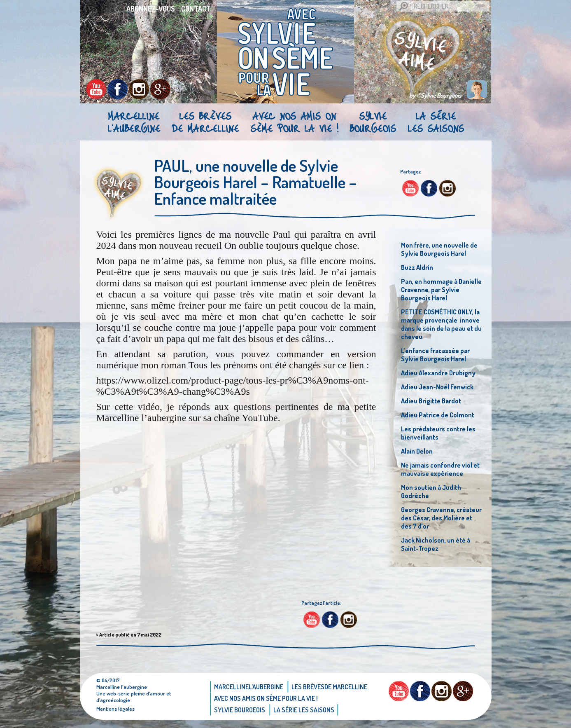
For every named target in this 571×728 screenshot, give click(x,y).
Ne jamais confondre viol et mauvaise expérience (440, 469)
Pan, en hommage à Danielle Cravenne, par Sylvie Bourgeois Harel (441, 290)
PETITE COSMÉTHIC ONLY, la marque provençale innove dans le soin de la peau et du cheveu (441, 324)
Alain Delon (417, 451)
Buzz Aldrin (417, 267)
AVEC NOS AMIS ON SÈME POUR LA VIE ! (294, 122)
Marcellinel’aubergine (134, 122)
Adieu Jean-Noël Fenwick (437, 387)
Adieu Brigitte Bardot (431, 401)
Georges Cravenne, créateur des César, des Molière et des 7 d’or (441, 518)
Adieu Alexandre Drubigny (438, 373)
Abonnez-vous (151, 9)
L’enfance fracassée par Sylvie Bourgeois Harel (435, 355)
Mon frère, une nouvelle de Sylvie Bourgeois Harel (439, 249)
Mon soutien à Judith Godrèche (431, 492)
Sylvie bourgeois (373, 122)
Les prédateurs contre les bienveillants (438, 433)
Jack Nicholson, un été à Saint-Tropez (436, 544)
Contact (196, 9)
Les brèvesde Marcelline (205, 122)
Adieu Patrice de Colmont (438, 415)
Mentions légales (115, 709)
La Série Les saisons (436, 122)
